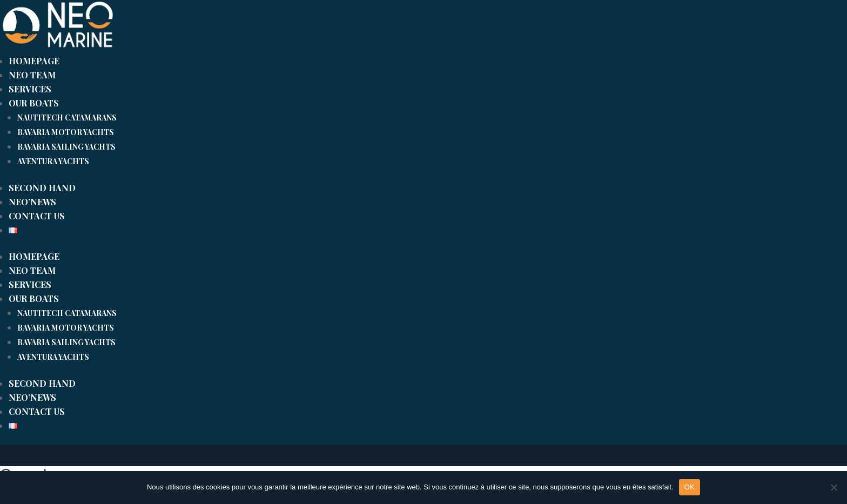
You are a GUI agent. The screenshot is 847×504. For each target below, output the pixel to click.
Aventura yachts (53, 161)
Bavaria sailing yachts (66, 147)
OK (690, 487)
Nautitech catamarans (67, 117)
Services (30, 89)
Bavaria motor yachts (66, 132)
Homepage (34, 61)
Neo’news (32, 202)
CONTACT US (37, 216)
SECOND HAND (42, 188)
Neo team (32, 75)
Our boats (34, 103)
